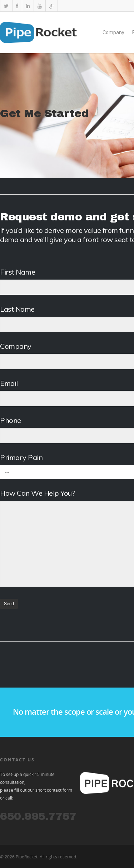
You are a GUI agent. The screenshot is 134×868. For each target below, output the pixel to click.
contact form (59, 790)
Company (113, 32)
